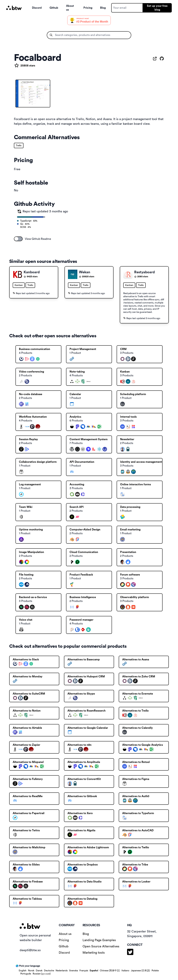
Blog (103, 8)
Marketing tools (94, 953)
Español (94, 971)
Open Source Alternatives (101, 946)
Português (26, 974)
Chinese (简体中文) (110, 971)
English (23, 971)
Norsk (31, 971)
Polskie (155, 971)
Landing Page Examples (99, 940)
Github (54, 8)
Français (84, 971)
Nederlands (62, 971)
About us (70, 8)
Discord (37, 8)
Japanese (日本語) (140, 971)
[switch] (18, 239)
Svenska (74, 971)
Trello (19, 146)
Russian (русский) (42, 974)
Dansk (39, 971)
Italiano (125, 971)
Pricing (88, 8)
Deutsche (49, 971)
